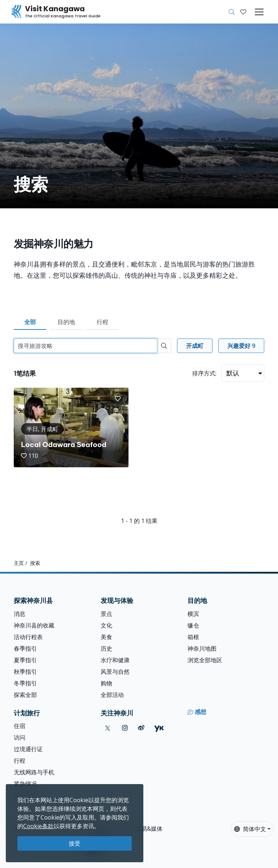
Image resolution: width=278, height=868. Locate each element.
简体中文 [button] (250, 829)
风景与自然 (115, 672)
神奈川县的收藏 (34, 625)
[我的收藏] (243, 12)
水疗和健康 (115, 660)
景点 (106, 614)
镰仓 (193, 625)
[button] (243, 12)
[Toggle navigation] (259, 12)
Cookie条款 (38, 826)
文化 (106, 625)
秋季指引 (25, 672)
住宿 (20, 726)
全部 (30, 322)
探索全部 (25, 695)
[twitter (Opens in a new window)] (108, 728)
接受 (75, 843)
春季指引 (25, 648)
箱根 (193, 637)
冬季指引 (25, 683)
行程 (102, 322)
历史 (106, 648)
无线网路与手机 (34, 772)
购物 (106, 683)
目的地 (66, 322)
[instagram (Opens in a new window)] (125, 728)
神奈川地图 (202, 648)
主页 (19, 563)
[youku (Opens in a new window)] (159, 728)
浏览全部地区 (205, 660)
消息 (20, 614)
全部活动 (112, 695)
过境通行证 (28, 749)
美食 (106, 637)
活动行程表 (28, 637)
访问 (20, 737)
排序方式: (204, 373)
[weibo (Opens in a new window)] (141, 728)
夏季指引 (25, 660)
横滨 (193, 614)
